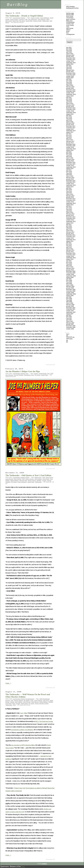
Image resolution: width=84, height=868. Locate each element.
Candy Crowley (35, 18)
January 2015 (70, 179)
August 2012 (70, 223)
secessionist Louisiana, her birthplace (22, 730)
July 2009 (69, 279)
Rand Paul (15, 21)
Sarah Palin (29, 21)
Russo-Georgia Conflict (42, 704)
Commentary (17, 18)
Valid (69, 339)
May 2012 (69, 227)
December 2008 (71, 290)
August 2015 (70, 169)
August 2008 (70, 296)
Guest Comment (71, 19)
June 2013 (69, 208)
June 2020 (69, 81)
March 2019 (70, 103)
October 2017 (70, 129)
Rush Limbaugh (22, 482)
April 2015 (69, 175)
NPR (14, 704)
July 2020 (69, 79)
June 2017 (69, 135)
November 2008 (71, 291)
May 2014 (69, 191)
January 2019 (70, 107)
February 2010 (70, 268)
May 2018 (69, 119)
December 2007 (71, 308)
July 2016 (69, 152)
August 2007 (70, 314)
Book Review (70, 16)
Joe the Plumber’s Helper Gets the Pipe (23, 371)
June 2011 (69, 244)
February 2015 (70, 178)
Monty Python (32, 481)
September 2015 (71, 167)
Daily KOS (46, 700)
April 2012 (69, 229)
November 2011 (71, 237)
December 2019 (71, 90)
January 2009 (70, 288)
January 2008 (70, 306)
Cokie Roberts (38, 700)
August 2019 (70, 96)
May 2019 (69, 100)
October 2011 (70, 238)
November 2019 (71, 91)
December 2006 (71, 326)
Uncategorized (30, 699)
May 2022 (69, 51)
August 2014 (70, 187)
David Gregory (14, 19)
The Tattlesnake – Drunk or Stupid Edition (24, 16)
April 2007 (69, 320)
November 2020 (71, 75)
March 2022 (70, 54)
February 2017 (70, 141)
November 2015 (71, 164)
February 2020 (70, 87)
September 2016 (71, 149)
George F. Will (23, 19)
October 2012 (70, 220)
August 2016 (70, 150)
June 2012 (69, 226)
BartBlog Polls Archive (72, 8)
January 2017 (70, 143)
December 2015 (71, 162)
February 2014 (70, 196)
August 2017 (70, 132)
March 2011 (70, 249)
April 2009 (69, 284)
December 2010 (71, 253)
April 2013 (69, 211)
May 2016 (69, 155)
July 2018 (69, 116)
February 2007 (70, 323)
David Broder (43, 374)
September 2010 (71, 258)
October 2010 (70, 256)
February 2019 (70, 105)
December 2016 (71, 144)
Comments (70, 337)
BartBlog (17, 4)
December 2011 (71, 235)
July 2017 (69, 134)
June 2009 (69, 280)
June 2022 (69, 49)
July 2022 (69, 48)
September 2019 (71, 94)
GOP (52, 374)
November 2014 (71, 182)
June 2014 (69, 190)
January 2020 (70, 88)
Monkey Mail (70, 24)
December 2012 (71, 217)
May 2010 (69, 264)
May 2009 (69, 282)
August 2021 (70, 64)
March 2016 (70, 158)
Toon (27, 374)
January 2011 (70, 252)
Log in (68, 334)
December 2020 (71, 73)
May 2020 (69, 82)
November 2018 (71, 110)
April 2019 (69, 102)
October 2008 (70, 293)
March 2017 (70, 140)
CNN (44, 477)
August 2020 (70, 78)
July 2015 (69, 170)
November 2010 (71, 255)
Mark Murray (35, 702)
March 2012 (70, 231)
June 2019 (69, 99)
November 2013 (71, 200)
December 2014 (71, 181)
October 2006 (70, 329)
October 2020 (70, 76)
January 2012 (70, 234)
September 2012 (71, 221)
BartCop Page (70, 13)
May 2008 (69, 300)
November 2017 (71, 128)
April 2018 (69, 120)
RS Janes (22, 21)
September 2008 (71, 294)
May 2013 (69, 209)
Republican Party (29, 375)
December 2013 (71, 199)
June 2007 (69, 317)
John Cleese (38, 479)
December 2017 (71, 126)
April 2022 (69, 52)
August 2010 (70, 259)
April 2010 (69, 265)
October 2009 (70, 274)
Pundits (18, 704)
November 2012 (71, 219)
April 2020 (69, 84)
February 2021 (70, 70)
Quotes (44, 481)
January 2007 (70, 324)
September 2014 (71, 185)
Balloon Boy (38, 477)
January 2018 (70, 125)
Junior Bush (46, 479)
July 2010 (69, 261)
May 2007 (69, 318)
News (68, 27)
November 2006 (71, 327)
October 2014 (70, 184)
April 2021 (69, 69)
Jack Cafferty (19, 702)
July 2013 (69, 206)
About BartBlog (70, 7)
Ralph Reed (24, 704)
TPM (14, 705)
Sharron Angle (37, 21)
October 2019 (70, 93)
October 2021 (70, 61)
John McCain (27, 702)
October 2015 (70, 166)
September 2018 (71, 113)
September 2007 (71, 312)
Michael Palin (23, 481)
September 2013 (71, 203)
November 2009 (71, 273)
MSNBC (39, 481)
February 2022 (70, 55)
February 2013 (70, 214)
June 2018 (69, 117)
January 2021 (70, 72)
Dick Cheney (17, 479)
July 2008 (69, 297)
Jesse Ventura (30, 479)
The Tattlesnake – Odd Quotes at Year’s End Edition (28, 475)
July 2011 (69, 243)
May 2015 (69, 173)
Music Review (70, 25)
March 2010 (70, 267)
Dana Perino (49, 477)
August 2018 (70, 114)
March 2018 (70, 122)
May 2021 (69, 67)
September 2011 (71, 240)
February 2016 (70, 160)
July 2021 (69, 66)
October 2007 (70, 311)
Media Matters (15, 481)
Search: (68, 38)
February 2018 (70, 123)
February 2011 (70, 250)
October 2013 (70, 202)
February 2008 (70, 305)
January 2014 (70, 197)
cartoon (36, 374)
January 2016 (70, 161)
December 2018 (71, 108)
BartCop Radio (70, 15)
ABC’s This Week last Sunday (44, 721)
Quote (27, 477)
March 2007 (70, 321)
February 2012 (70, 232)
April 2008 (69, 302)
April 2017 (69, 138)
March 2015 (70, 176)
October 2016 (70, 147)
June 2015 (69, 172)
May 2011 (69, 246)
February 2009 (70, 286)
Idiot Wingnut (9, 375)
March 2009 (70, 285)
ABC (12, 700)
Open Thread (70, 28)
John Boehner (42, 19)
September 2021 (71, 63)
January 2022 (70, 57)
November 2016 (71, 146)
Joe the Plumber (19, 375)
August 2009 (70, 277)
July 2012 (69, 225)
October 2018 (70, 111)
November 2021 (71, 60)
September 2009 (71, 276)
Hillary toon (69, 21)
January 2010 (70, 270)
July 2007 (69, 315)
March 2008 (70, 303)
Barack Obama (19, 700)
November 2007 (71, 309)
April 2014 (69, 193)
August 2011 (70, 241)
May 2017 (69, 137)
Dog (48, 374)
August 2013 (70, 205)
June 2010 (69, 262)
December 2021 (71, 58)
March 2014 (70, 194)
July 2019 (69, 97)
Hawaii (12, 702)
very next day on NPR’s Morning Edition (23, 745)
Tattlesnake (46, 21)
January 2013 (70, 215)
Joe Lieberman (32, 19)
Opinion (23, 18)
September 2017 (71, 131)
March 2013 (70, 212)
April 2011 (69, 247)
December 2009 (71, 271)
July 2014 (69, 188)
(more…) (8, 683)
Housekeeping (70, 22)
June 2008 (69, 299)
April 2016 (69, 156)
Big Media (27, 700)
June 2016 (69, 153)
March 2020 (70, 85)
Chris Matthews (45, 18)
